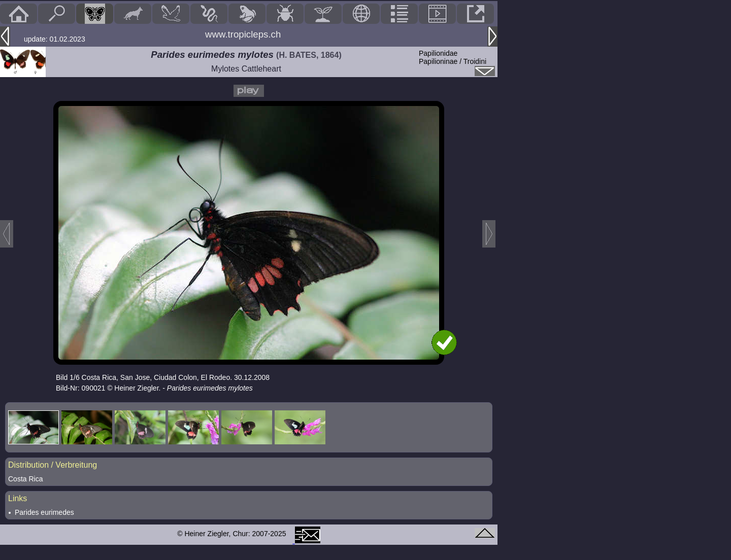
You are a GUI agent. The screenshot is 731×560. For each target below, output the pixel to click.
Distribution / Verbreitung (53, 465)
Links (18, 498)
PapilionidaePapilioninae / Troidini (453, 57)
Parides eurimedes (44, 512)
